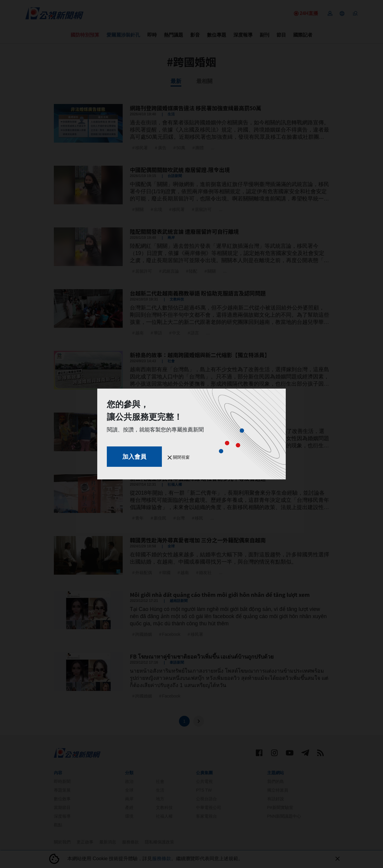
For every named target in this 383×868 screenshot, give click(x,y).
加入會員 (134, 457)
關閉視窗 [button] (179, 457)
